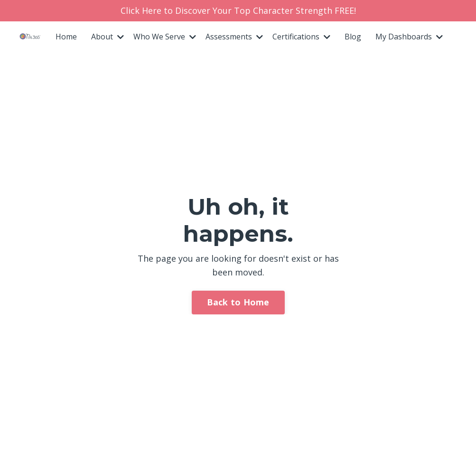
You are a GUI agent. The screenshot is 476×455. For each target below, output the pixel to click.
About (107, 37)
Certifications (301, 37)
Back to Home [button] (238, 302)
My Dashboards (409, 37)
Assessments (234, 37)
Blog (353, 37)
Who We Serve (165, 37)
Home (66, 37)
